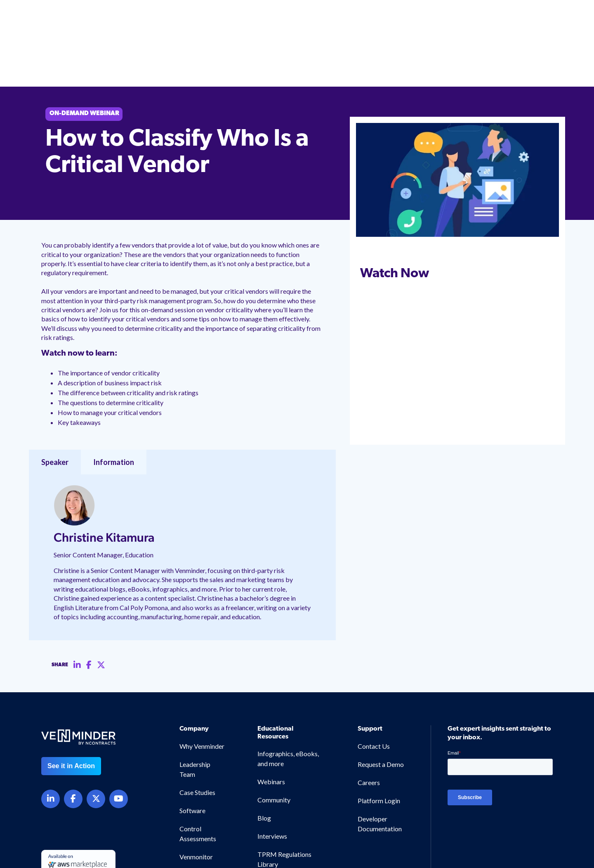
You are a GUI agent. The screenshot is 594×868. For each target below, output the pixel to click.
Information (114, 408)
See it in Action (71, 712)
